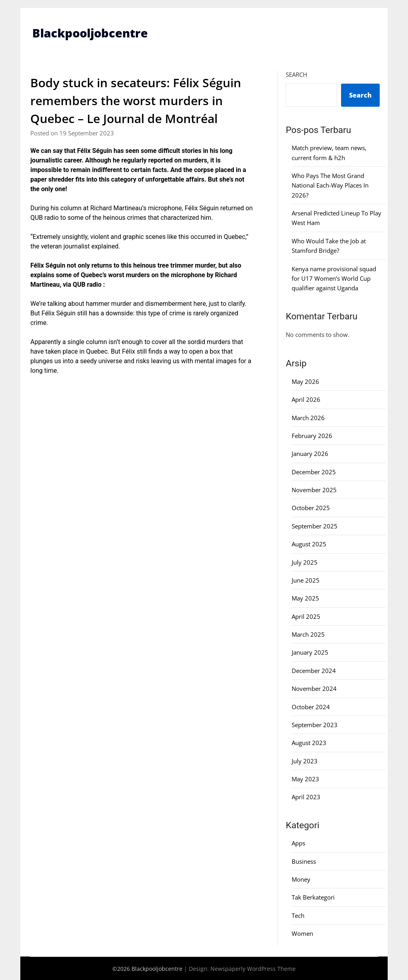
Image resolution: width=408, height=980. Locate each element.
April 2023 (306, 797)
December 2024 (314, 671)
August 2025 (309, 544)
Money (301, 879)
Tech (298, 915)
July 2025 (305, 562)
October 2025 (311, 508)
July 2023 (305, 761)
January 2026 (310, 454)
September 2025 (315, 526)
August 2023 (309, 743)
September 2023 (315, 725)
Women (302, 933)
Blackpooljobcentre (92, 33)
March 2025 (308, 634)
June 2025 (306, 580)
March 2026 (308, 417)
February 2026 (312, 436)
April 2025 (306, 616)
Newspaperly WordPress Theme (253, 968)
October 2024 (311, 706)
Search (296, 74)
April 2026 (306, 399)
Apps (298, 843)
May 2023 (305, 779)
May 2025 (305, 598)
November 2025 (314, 490)
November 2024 (314, 689)
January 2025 (310, 652)
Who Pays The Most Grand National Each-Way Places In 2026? (330, 185)
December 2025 (314, 471)
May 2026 (305, 381)
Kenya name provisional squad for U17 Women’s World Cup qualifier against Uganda (334, 278)
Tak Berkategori (313, 897)
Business (304, 861)
